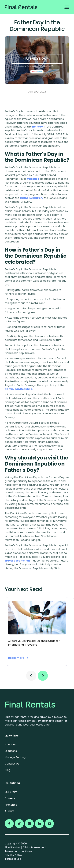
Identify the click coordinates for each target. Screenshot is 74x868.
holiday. (38, 127)
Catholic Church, (31, 198)
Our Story (11, 792)
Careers (10, 798)
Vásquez (33, 179)
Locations (11, 751)
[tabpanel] (37, 631)
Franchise (11, 805)
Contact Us (12, 764)
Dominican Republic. (19, 389)
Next (43, 676)
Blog (7, 770)
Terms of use (13, 859)
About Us (10, 745)
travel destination (17, 561)
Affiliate (10, 811)
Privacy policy (13, 855)
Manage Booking (15, 757)
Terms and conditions (18, 851)
